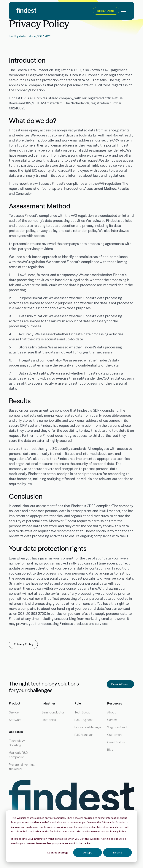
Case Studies (116, 742)
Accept (88, 852)
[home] (26, 11)
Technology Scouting (17, 743)
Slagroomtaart (117, 727)
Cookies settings (58, 852)
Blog (110, 750)
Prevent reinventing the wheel (22, 767)
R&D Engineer (84, 720)
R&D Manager (84, 735)
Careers (112, 720)
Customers (115, 735)
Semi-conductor (53, 712)
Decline (118, 852)
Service (14, 712)
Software (15, 720)
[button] (123, 11)
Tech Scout (82, 712)
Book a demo (106, 11)
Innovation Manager (88, 727)
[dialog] (71, 836)
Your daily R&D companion (18, 755)
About (112, 712)
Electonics (49, 720)
